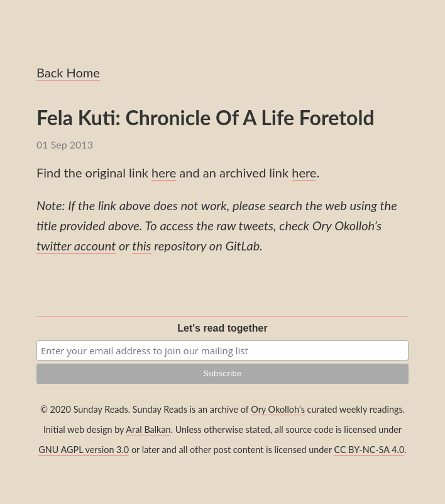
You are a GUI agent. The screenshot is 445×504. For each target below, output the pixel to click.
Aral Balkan (148, 429)
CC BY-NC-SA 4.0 (370, 450)
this (141, 245)
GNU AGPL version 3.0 (84, 450)
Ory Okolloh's (278, 409)
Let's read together (222, 328)
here (164, 172)
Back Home (68, 72)
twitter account (76, 245)
